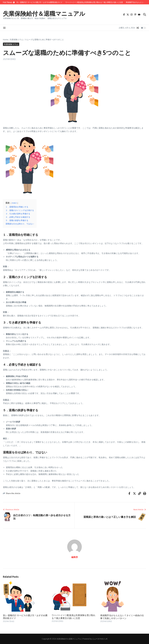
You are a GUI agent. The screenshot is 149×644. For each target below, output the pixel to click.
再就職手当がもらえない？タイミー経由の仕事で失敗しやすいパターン (122, 617)
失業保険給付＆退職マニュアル (44, 13)
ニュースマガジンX (100, 639)
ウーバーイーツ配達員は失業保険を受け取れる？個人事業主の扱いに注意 (73, 617)
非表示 (14, 203)
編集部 (75, 557)
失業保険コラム (17, 39)
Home (6, 39)
